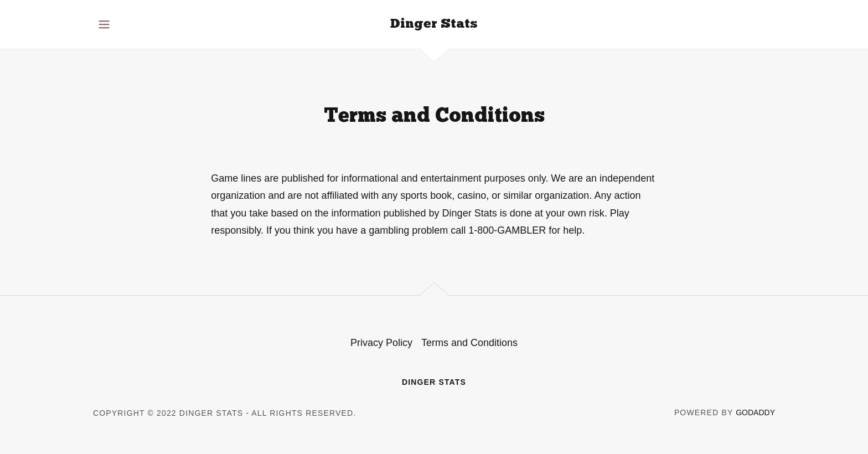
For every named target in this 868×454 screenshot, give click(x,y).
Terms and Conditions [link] (469, 343)
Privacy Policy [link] (381, 343)
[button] (104, 24)
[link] (434, 24)
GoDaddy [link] (755, 412)
